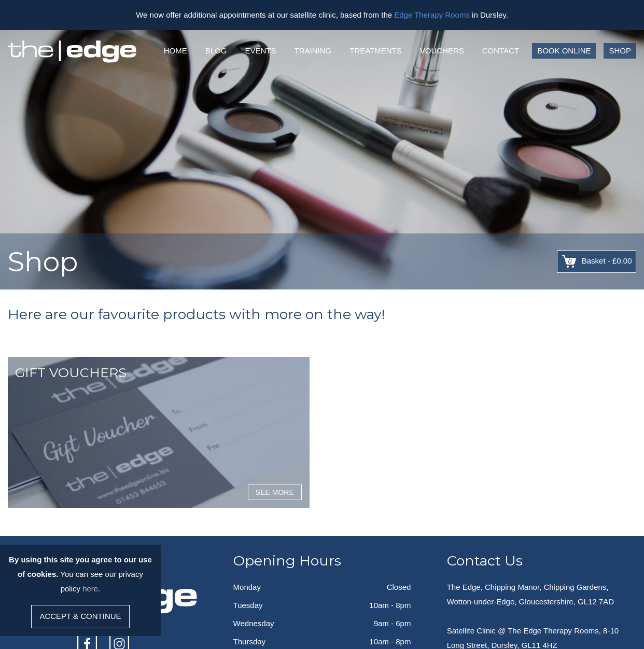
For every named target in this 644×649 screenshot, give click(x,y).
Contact (501, 51)
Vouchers (442, 51)
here (90, 589)
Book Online (564, 51)
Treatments (376, 51)
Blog (216, 51)
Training (313, 51)
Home (176, 51)
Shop (620, 51)
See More (275, 492)
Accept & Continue (80, 616)
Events (260, 51)
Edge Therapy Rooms (432, 15)
